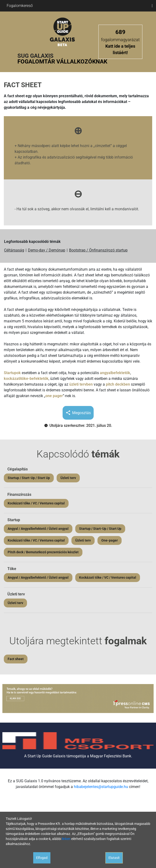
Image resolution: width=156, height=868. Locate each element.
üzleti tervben (81, 384)
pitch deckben (118, 384)
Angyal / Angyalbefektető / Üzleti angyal (38, 529)
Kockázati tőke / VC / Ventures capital (36, 503)
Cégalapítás (18, 469)
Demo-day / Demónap (47, 250)
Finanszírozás (19, 494)
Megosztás (78, 413)
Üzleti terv (68, 478)
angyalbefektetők (115, 373)
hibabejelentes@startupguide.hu (101, 787)
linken (66, 839)
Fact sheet (16, 659)
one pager (54, 396)
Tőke (12, 569)
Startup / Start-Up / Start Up (29, 478)
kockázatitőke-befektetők (26, 379)
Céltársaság (14, 250)
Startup (14, 520)
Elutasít (114, 858)
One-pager (110, 540)
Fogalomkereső (20, 6)
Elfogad (42, 858)
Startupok (12, 373)
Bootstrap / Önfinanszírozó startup (98, 250)
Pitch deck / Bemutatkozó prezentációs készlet (43, 552)
